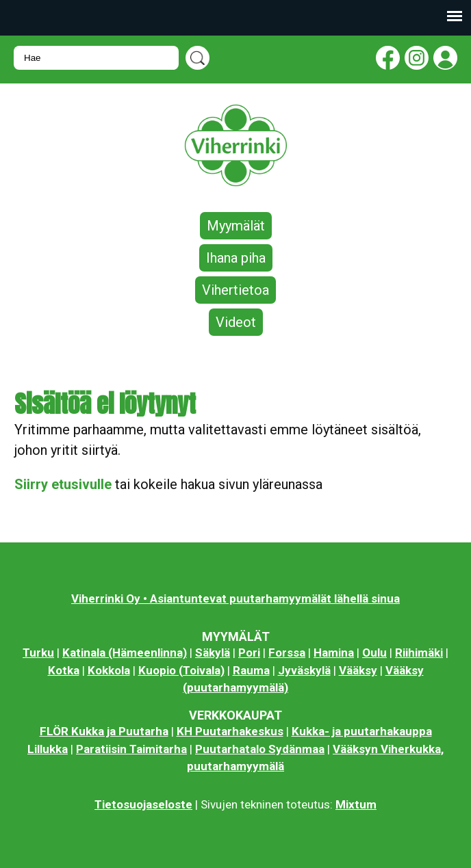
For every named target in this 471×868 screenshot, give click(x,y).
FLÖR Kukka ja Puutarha (104, 731)
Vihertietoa (235, 290)
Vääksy (358, 670)
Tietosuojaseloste (143, 804)
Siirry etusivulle (63, 484)
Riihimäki (419, 653)
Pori (249, 653)
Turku (38, 653)
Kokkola (109, 670)
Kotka (64, 670)
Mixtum (356, 804)
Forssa (287, 653)
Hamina (334, 653)
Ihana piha (236, 258)
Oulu (374, 653)
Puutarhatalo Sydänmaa (260, 749)
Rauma (251, 670)
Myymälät (236, 226)
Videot (236, 322)
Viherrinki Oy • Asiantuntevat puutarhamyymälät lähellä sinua (235, 599)
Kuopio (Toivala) (181, 670)
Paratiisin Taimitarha (131, 749)
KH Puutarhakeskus (230, 731)
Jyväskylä (304, 670)
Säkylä (213, 653)
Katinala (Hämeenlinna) (125, 653)
